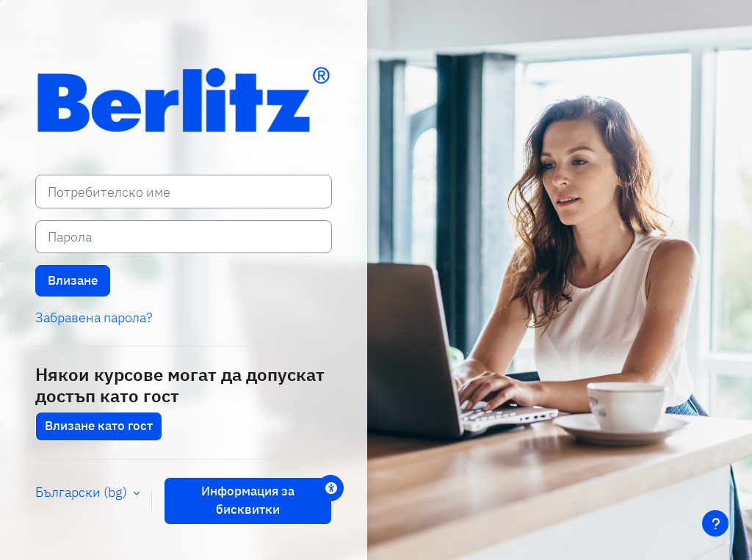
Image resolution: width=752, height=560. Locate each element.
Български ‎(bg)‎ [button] (83, 492)
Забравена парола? (94, 317)
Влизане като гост (99, 426)
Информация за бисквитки (248, 501)
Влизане (73, 280)
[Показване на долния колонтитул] (715, 523)
